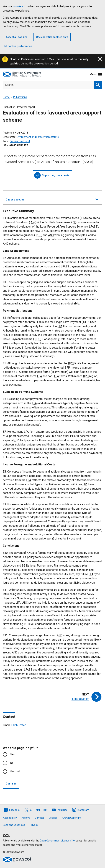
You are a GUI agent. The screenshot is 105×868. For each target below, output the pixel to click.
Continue (11, 784)
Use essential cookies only (52, 37)
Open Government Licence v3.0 (57, 841)
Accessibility (10, 818)
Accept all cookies (17, 37)
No (12, 763)
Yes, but (15, 771)
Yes (12, 754)
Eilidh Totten (19, 725)
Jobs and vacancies (14, 825)
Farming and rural (20, 141)
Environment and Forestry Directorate (38, 137)
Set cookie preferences (18, 46)
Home (6, 97)
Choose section (52, 199)
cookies (18, 6)
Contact (39, 818)
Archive (26, 818)
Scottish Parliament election (28, 59)
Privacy (34, 825)
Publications (20, 97)
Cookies (53, 818)
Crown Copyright (72, 818)
